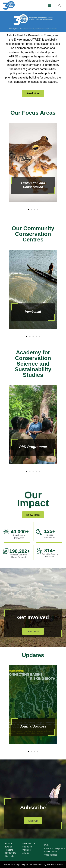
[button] (50, 6)
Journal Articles (33, 726)
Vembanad (33, 312)
